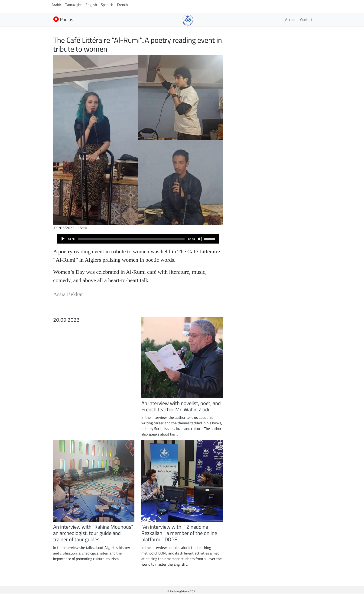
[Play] (63, 239)
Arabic (57, 5)
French (122, 5)
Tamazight (73, 5)
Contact (306, 20)
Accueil (291, 20)
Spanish (107, 5)
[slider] (131, 239)
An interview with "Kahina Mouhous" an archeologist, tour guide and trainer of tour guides (93, 533)
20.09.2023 (66, 320)
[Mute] (200, 239)
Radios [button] (63, 19)
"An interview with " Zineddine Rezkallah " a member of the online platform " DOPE (179, 533)
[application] (138, 239)
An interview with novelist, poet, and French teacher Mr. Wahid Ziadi (181, 406)
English (91, 5)
